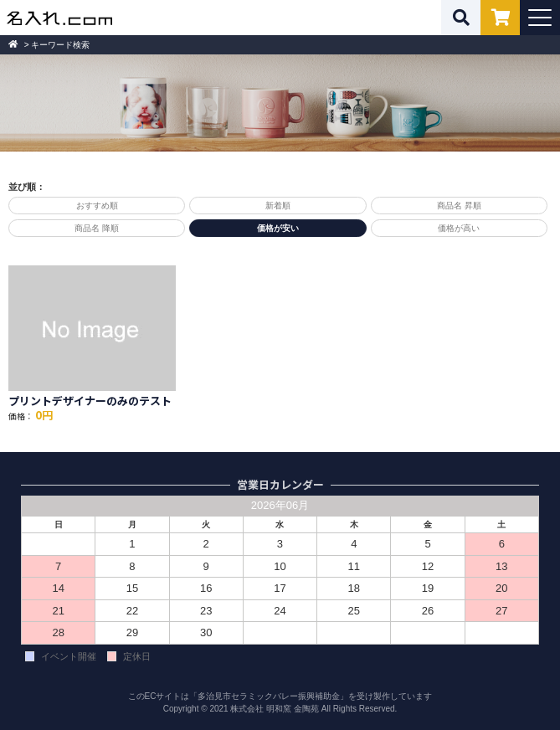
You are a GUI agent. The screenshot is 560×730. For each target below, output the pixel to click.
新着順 (278, 206)
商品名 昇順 (459, 206)
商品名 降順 (97, 228)
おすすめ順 (97, 206)
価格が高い (459, 228)
